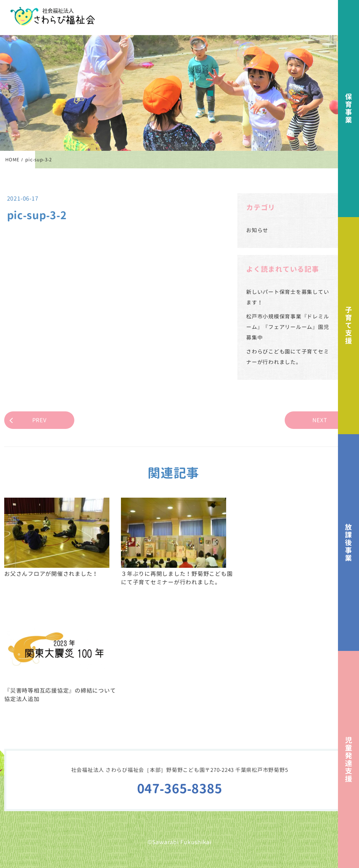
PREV (39, 420)
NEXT (320, 420)
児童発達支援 (348, 759)
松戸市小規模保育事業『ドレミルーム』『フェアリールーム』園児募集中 (287, 327)
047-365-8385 (180, 789)
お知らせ (257, 230)
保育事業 (348, 109)
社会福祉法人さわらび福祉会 (53, 16)
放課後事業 (348, 543)
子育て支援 (348, 326)
